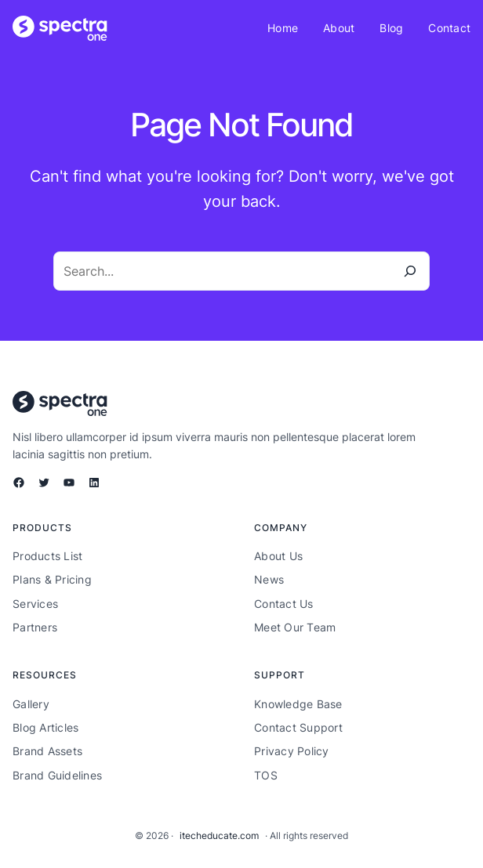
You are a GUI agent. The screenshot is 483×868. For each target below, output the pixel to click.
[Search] (410, 271)
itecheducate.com (219, 835)
